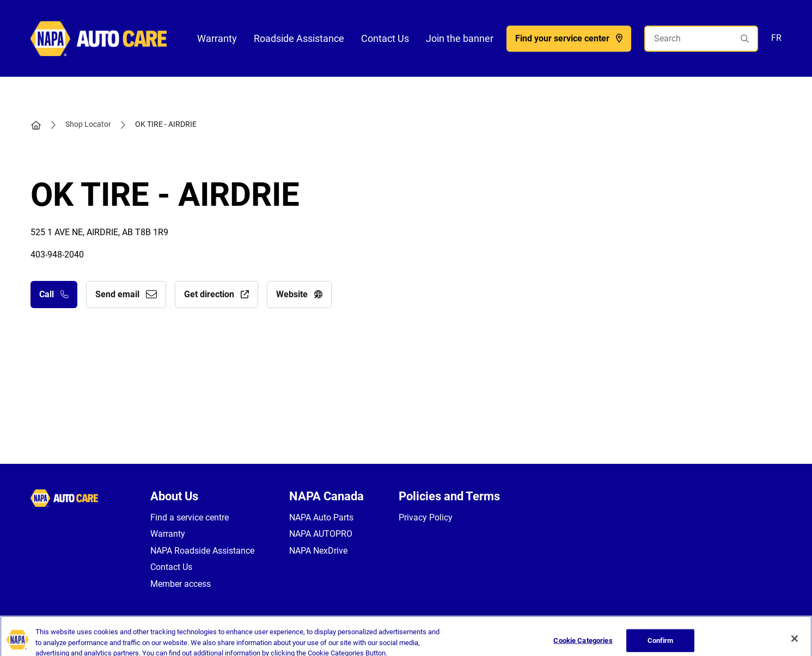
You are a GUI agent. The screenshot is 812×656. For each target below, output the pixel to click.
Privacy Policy (426, 517)
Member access (181, 584)
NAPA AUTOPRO (321, 534)
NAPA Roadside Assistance (202, 551)
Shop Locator (88, 124)
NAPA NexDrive (318, 551)
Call (54, 294)
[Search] (701, 39)
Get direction (216, 294)
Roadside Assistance (299, 38)
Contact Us (385, 38)
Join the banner (460, 38)
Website (299, 294)
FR (776, 38)
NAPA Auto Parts (321, 517)
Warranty (217, 38)
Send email (126, 294)
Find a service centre (190, 517)
